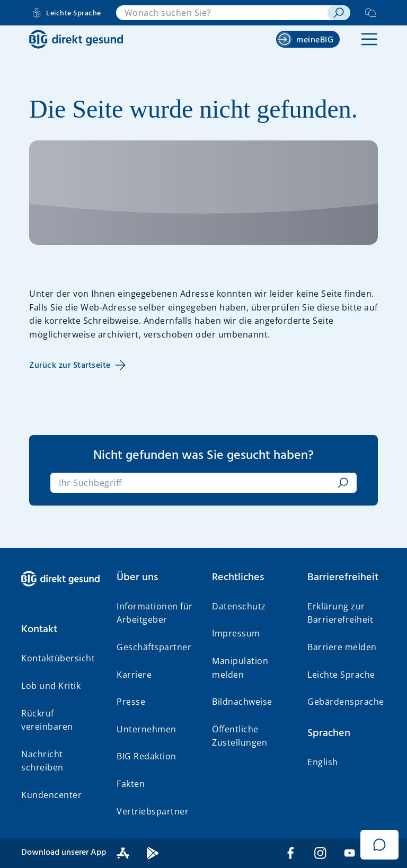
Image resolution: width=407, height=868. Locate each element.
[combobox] (222, 13)
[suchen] (339, 13)
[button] (369, 39)
